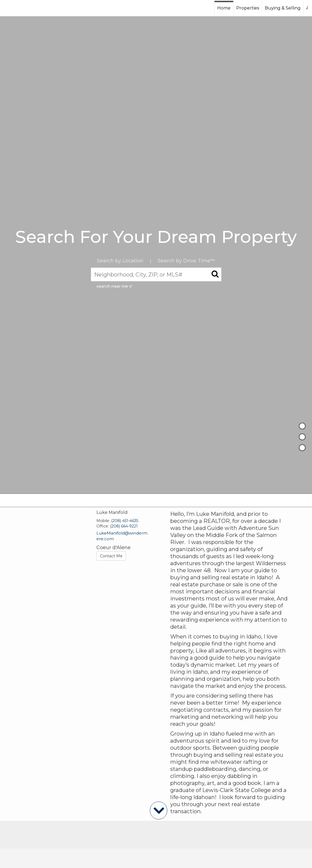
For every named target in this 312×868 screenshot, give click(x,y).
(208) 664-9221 (124, 526)
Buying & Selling (283, 8)
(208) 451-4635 (125, 521)
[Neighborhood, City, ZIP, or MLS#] (156, 274)
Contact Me (111, 556)
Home (224, 8)
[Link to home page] (25, 8)
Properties (248, 8)
